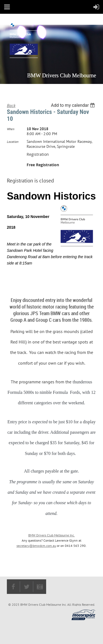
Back (11, 105)
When (11, 129)
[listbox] (73, 105)
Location (13, 142)
